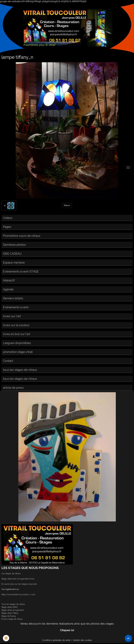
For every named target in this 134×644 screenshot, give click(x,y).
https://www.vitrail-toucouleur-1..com (18, 594)
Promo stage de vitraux (12, 619)
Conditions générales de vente (56, 640)
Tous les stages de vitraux (13, 604)
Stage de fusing (9, 616)
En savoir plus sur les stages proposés (19, 584)
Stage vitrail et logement (13, 610)
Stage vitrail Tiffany (10, 613)
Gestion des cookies (82, 640)
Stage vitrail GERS (9, 607)
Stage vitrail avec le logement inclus (18, 579)
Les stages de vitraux (11, 574)
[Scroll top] (128, 638)
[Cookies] (6, 638)
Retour (67, 205)
